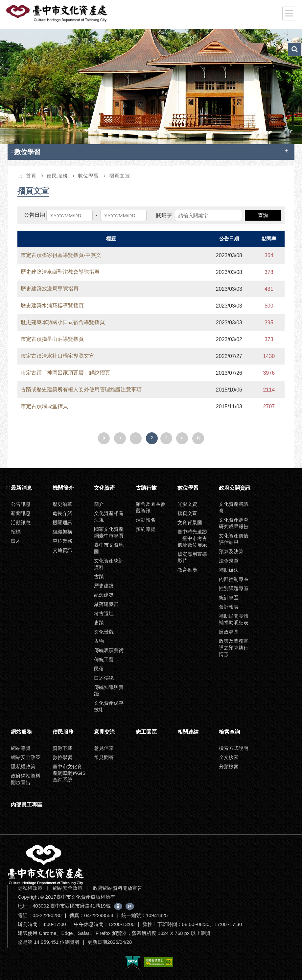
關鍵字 (164, 215)
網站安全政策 (26, 757)
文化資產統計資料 (109, 564)
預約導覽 (146, 529)
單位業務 (62, 541)
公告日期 (35, 215)
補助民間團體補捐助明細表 (234, 619)
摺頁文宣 (120, 176)
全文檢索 (229, 757)
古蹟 (99, 576)
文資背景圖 (190, 522)
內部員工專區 (27, 805)
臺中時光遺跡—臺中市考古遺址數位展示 (192, 538)
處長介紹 (62, 513)
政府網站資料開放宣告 (26, 779)
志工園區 (146, 732)
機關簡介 (63, 488)
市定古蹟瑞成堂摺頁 (44, 406)
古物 (99, 641)
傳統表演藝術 (109, 650)
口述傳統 (104, 678)
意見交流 (105, 732)
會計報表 (229, 607)
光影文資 (187, 504)
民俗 (99, 669)
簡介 (99, 504)
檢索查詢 (229, 732)
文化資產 (105, 488)
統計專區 (229, 598)
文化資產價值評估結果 (234, 539)
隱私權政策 (23, 766)
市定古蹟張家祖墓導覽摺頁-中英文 (61, 255)
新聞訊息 (21, 513)
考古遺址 (104, 613)
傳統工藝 (104, 659)
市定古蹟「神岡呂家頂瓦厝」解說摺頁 (65, 373)
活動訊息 (21, 522)
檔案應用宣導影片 (192, 557)
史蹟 (99, 623)
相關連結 (188, 732)
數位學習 (88, 176)
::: (13, 151)
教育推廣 (187, 570)
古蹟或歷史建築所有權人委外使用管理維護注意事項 (81, 389)
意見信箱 (104, 748)
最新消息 (21, 488)
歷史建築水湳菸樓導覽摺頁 (52, 305)
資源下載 (62, 748)
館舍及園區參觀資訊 (151, 507)
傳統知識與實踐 (109, 690)
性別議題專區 (234, 588)
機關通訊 (62, 522)
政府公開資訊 (235, 488)
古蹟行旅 (146, 488)
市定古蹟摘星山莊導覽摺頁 (52, 339)
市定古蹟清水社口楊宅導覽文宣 (58, 356)
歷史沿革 (62, 504)
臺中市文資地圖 (109, 548)
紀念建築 (104, 595)
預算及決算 (231, 551)
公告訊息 (21, 504)
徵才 (16, 541)
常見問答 (104, 757)
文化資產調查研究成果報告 (234, 523)
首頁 (31, 176)
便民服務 (57, 176)
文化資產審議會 (234, 507)
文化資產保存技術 (109, 706)
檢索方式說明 (234, 748)
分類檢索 (229, 766)
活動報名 (146, 520)
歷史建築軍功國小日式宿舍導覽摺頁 (63, 322)
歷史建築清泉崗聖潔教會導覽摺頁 (60, 272)
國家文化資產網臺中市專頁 (109, 532)
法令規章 (229, 561)
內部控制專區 (234, 579)
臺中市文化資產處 (57, 14)
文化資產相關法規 (109, 517)
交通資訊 (62, 550)
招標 (16, 532)
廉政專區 (229, 632)
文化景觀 (104, 632)
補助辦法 (229, 570)
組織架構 (62, 532)
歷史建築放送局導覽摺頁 (50, 289)
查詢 (263, 215)
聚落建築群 (106, 604)
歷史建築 (104, 586)
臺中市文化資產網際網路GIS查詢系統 (69, 773)
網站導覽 (21, 748)
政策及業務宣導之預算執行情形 (234, 648)
